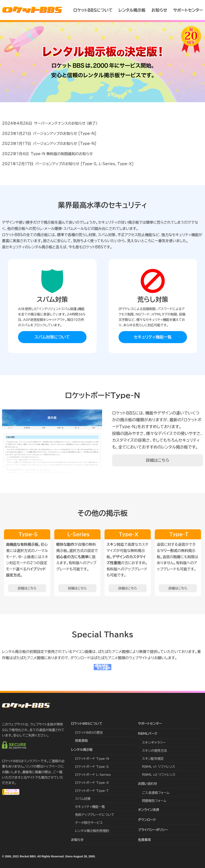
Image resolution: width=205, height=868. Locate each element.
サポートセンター (188, 10)
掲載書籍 (81, 741)
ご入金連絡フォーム (156, 793)
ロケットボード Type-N (92, 759)
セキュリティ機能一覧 (153, 337)
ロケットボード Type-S (92, 767)
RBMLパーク (148, 734)
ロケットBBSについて (93, 10)
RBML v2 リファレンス (159, 775)
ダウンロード (147, 820)
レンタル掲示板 (132, 10)
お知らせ (159, 10)
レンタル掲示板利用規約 (92, 831)
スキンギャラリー (154, 743)
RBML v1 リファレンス (158, 767)
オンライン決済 (148, 810)
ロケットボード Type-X (92, 783)
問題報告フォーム (154, 801)
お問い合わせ (148, 784)
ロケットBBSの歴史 (89, 733)
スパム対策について (52, 337)
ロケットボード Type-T (92, 791)
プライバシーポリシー (153, 830)
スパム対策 (83, 799)
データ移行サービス (89, 823)
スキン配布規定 (153, 759)
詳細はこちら (158, 460)
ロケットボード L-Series (93, 775)
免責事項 (144, 840)
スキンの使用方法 (154, 751)
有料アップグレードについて (95, 815)
